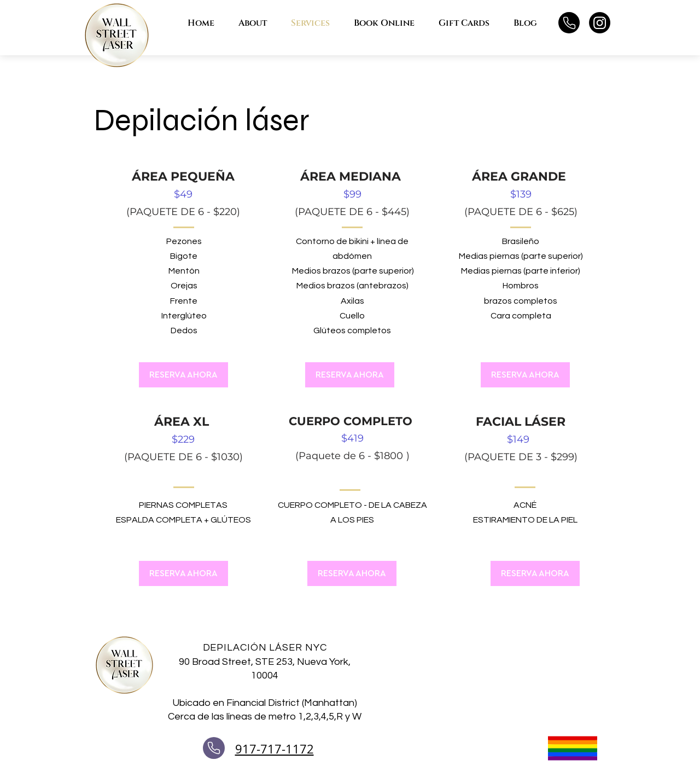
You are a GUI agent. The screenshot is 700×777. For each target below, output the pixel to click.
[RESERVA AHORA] (183, 375)
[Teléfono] (569, 23)
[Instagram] (600, 23)
